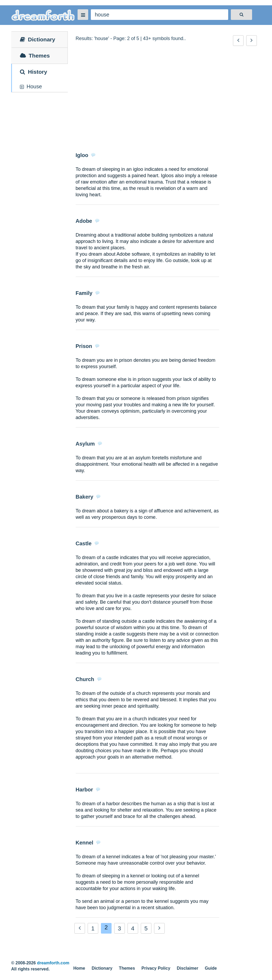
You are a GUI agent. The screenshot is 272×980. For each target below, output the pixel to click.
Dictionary (102, 968)
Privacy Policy (156, 968)
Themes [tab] (35, 56)
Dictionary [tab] (38, 39)
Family (84, 293)
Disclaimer (188, 968)
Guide (211, 968)
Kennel (85, 843)
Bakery (85, 497)
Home (79, 968)
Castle (84, 543)
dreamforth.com (53, 963)
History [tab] (33, 72)
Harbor (84, 790)
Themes (127, 968)
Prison (84, 346)
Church (85, 679)
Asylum (85, 444)
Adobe (84, 221)
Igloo (82, 155)
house (34, 86)
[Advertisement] (166, 99)
